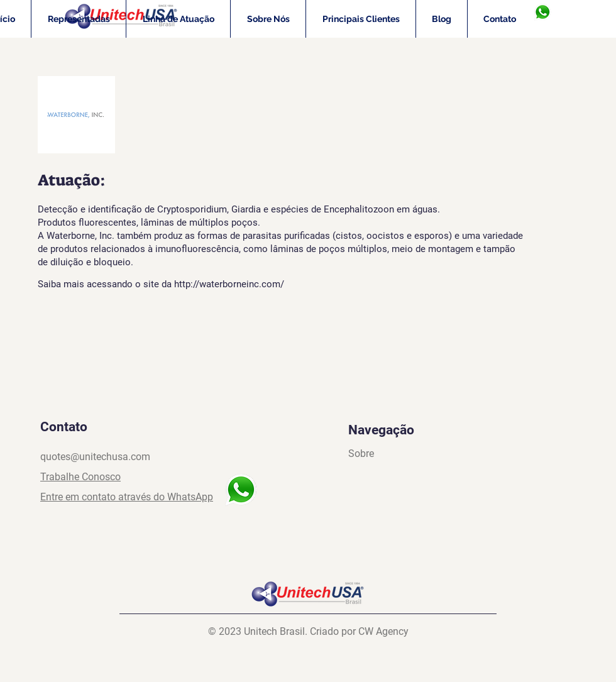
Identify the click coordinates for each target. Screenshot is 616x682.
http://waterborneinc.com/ (229, 284)
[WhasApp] (542, 12)
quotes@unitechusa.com (95, 457)
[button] (79, 19)
